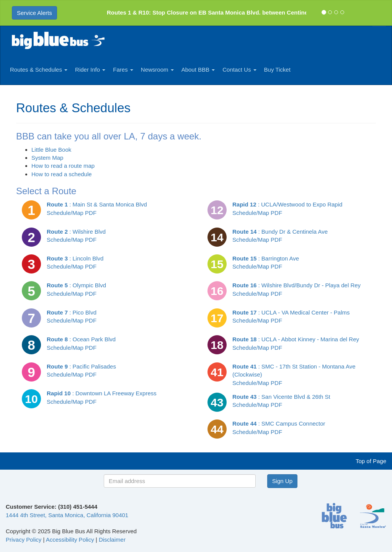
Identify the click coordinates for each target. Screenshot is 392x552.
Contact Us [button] (239, 70)
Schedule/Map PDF (72, 213)
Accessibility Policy (70, 540)
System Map (47, 158)
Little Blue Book (51, 150)
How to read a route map (63, 166)
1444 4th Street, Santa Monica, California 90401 (67, 515)
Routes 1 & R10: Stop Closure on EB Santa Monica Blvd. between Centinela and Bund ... (227, 12)
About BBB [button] (198, 70)
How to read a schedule (62, 174)
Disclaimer (112, 540)
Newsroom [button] (157, 70)
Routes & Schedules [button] (39, 70)
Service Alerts (34, 13)
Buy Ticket (277, 70)
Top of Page (371, 461)
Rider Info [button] (90, 70)
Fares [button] (123, 70)
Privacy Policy (24, 540)
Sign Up (282, 481)
